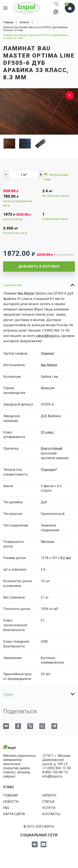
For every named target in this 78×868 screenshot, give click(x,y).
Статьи (48, 802)
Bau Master (26, 293)
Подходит (48, 470)
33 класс (47, 432)
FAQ (6, 808)
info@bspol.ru (52, 776)
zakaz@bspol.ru (48, 336)
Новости (11, 802)
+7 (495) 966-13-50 (57, 768)
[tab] (39, 285)
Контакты (51, 814)
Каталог (50, 795)
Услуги (49, 808)
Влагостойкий (51, 448)
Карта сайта (14, 814)
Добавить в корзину (39, 266)
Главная (11, 795)
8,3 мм (66, 558)
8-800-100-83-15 (55, 772)
